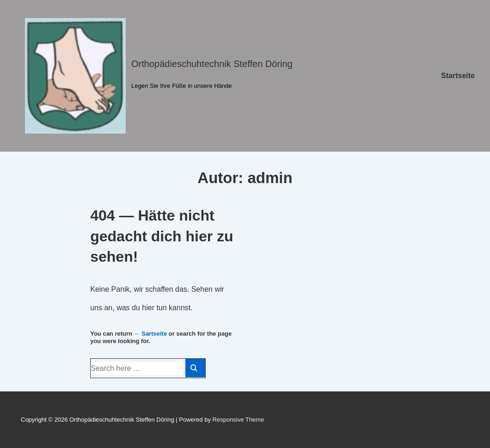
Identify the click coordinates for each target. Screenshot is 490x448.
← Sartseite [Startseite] (151, 334)
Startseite (458, 76)
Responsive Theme (239, 420)
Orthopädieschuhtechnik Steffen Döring (212, 64)
